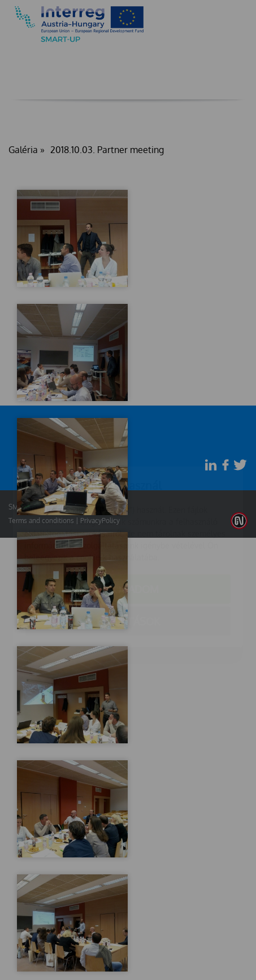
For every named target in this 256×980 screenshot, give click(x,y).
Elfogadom (128, 522)
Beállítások (128, 555)
